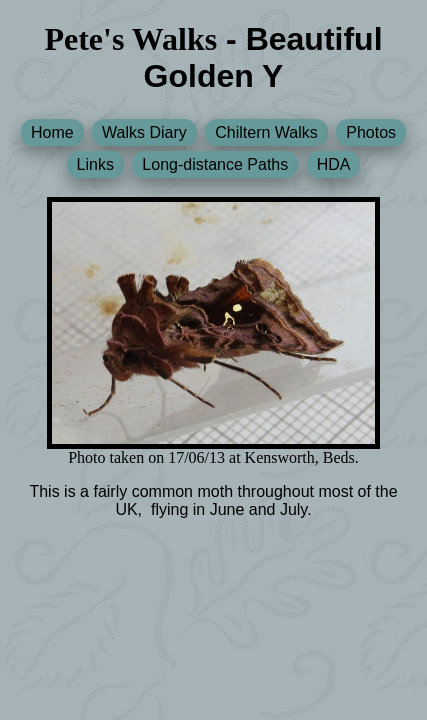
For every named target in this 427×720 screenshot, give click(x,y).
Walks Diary (144, 132)
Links (95, 164)
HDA (334, 164)
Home (52, 132)
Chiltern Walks (266, 132)
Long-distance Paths (215, 164)
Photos (371, 132)
